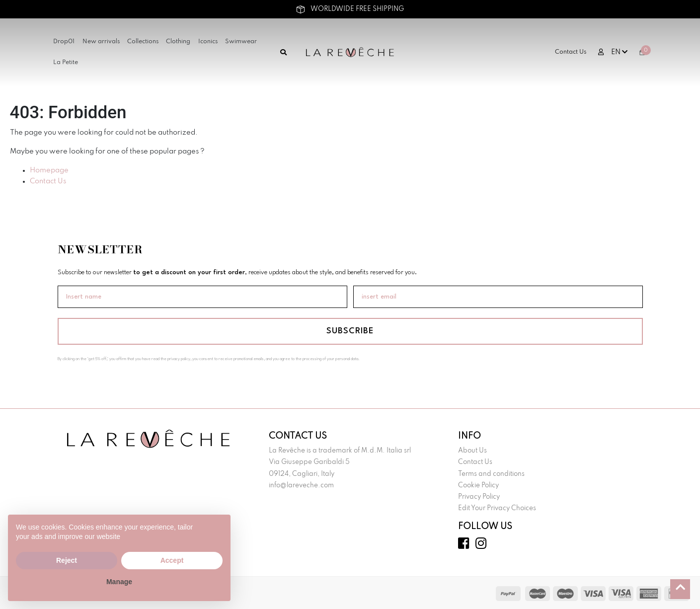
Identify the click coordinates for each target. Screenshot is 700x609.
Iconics (208, 42)
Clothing (178, 42)
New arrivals (101, 42)
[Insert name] (202, 297)
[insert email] (498, 297)
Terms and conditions (491, 474)
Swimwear (241, 42)
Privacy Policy (479, 497)
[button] (218, 531)
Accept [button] (172, 560)
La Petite (66, 63)
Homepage (49, 170)
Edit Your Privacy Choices (497, 508)
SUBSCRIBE (350, 331)
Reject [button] (67, 560)
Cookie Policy (478, 486)
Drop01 (64, 42)
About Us (472, 451)
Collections (143, 42)
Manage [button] (119, 582)
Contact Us (571, 52)
